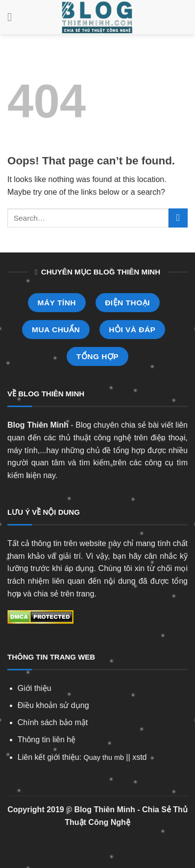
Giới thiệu (35, 688)
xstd (139, 757)
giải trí (70, 556)
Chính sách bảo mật (53, 722)
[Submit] (178, 218)
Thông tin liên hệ (47, 740)
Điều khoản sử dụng (53, 705)
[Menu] (13, 17)
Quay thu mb (104, 757)
